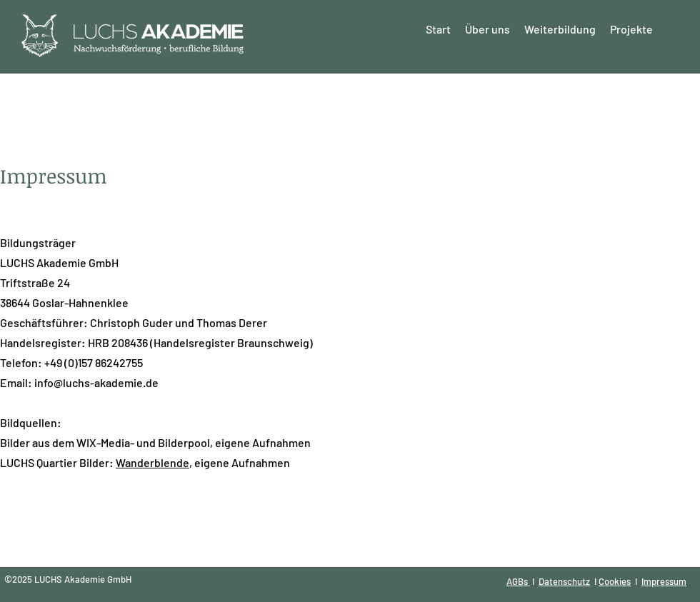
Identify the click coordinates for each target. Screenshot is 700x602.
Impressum (664, 581)
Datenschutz (564, 581)
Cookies (615, 581)
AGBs (518, 581)
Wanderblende (152, 462)
